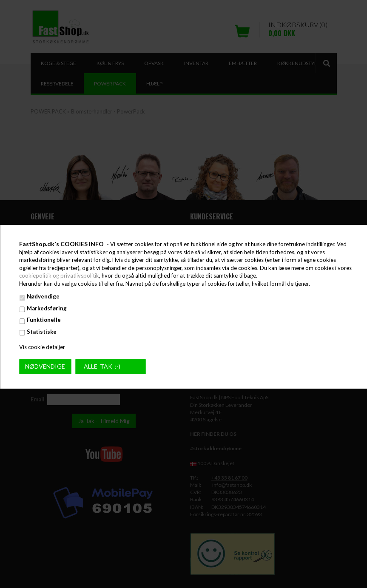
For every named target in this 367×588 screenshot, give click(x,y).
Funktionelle (44, 320)
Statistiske (42, 332)
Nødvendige (43, 297)
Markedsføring (47, 308)
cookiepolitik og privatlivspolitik (59, 276)
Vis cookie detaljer (42, 347)
